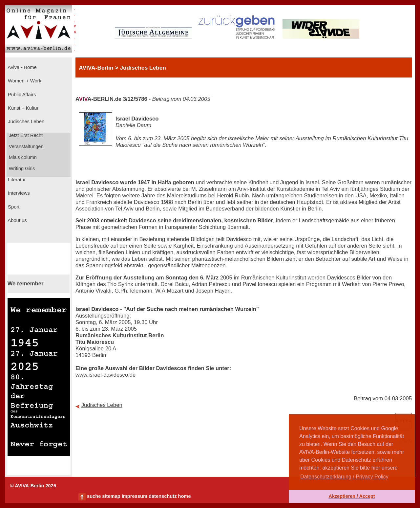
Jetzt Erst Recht (25, 135)
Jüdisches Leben (25, 121)
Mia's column (22, 157)
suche (94, 496)
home (184, 496)
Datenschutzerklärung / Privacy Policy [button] (344, 477)
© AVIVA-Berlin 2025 (33, 486)
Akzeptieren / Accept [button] (352, 496)
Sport (13, 207)
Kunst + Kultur (22, 108)
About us (17, 220)
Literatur (16, 180)
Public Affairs (21, 95)
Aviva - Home (22, 67)
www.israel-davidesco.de (105, 375)
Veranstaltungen (26, 146)
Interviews (18, 193)
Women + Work (24, 81)
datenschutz (163, 496)
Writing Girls (21, 168)
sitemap (111, 496)
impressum (135, 496)
